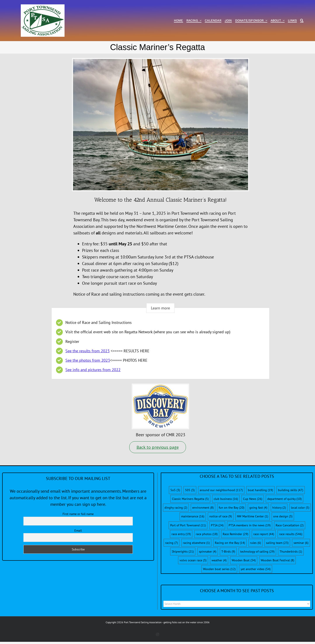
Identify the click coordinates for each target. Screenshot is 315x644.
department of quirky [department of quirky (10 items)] (284, 499)
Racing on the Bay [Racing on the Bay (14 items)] (230, 543)
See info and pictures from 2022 (93, 370)
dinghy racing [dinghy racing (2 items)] (176, 508)
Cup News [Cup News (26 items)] (253, 499)
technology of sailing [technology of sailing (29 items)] (257, 552)
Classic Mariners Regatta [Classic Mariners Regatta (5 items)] (190, 499)
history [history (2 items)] (279, 508)
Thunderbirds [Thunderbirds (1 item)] (291, 552)
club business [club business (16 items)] (226, 499)
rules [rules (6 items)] (255, 543)
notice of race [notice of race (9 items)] (221, 516)
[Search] (302, 21)
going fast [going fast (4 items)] (258, 508)
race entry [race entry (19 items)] (181, 534)
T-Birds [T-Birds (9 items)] (228, 552)
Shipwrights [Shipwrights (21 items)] (183, 552)
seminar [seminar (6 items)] (301, 543)
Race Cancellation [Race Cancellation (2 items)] (290, 525)
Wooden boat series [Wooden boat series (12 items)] (219, 569)
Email (78, 531)
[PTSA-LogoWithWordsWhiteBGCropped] (43, 7)
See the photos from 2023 (88, 360)
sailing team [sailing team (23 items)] (277, 543)
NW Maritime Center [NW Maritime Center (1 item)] (253, 516)
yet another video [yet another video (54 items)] (256, 569)
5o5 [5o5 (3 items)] (175, 490)
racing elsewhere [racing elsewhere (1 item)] (196, 543)
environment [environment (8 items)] (203, 508)
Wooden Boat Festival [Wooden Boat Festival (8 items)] (277, 560)
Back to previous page (158, 447)
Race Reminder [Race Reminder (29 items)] (235, 534)
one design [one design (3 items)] (283, 516)
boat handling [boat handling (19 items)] (260, 490)
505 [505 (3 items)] (190, 490)
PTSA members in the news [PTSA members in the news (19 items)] (250, 525)
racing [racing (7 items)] (171, 543)
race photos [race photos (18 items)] (207, 534)
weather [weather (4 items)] (219, 560)
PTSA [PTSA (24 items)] (217, 525)
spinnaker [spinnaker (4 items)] (208, 552)
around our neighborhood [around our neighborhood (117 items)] (221, 490)
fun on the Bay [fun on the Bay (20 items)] (232, 508)
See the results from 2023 (87, 351)
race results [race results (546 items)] (291, 534)
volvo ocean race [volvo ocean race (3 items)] (193, 560)
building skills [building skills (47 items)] (291, 490)
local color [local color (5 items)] (300, 508)
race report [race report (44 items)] (264, 534)
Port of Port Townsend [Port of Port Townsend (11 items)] (188, 525)
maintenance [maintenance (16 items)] (193, 516)
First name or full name (78, 514)
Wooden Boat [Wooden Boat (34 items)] (244, 560)
